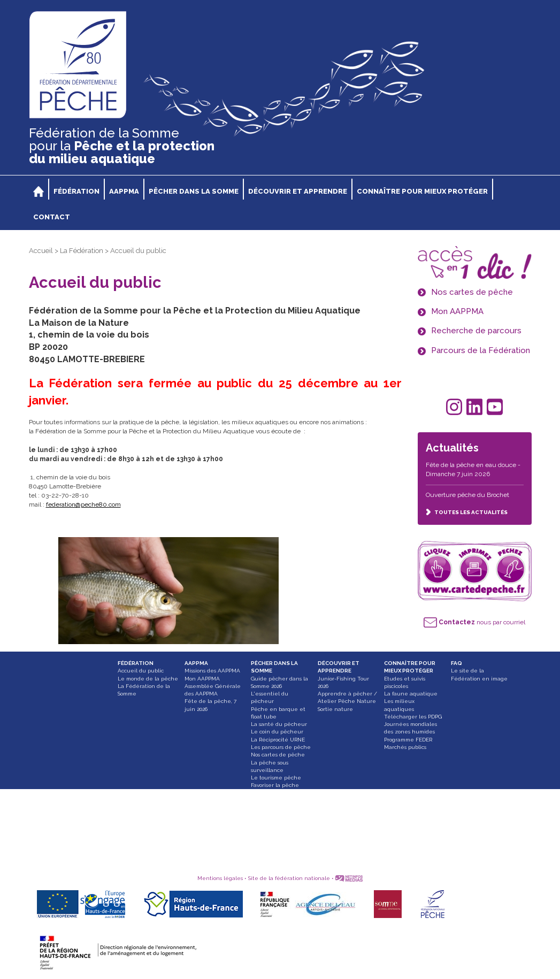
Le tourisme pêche (276, 778)
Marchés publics (405, 747)
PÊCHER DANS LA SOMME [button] (194, 191)
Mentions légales (220, 878)
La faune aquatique (411, 694)
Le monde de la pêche (148, 679)
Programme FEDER (408, 740)
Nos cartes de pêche (278, 755)
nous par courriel (474, 622)
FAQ (457, 663)
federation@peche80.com (83, 504)
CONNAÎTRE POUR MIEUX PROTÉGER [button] (422, 191)
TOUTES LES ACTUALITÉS (467, 512)
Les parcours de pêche (281, 747)
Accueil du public (141, 671)
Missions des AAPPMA (212, 671)
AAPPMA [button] (124, 191)
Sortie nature (335, 709)
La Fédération (82, 251)
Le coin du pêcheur (277, 732)
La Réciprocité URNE (278, 740)
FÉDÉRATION (136, 663)
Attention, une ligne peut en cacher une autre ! (278, 808)
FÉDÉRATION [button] (76, 191)
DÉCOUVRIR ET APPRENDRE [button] (298, 191)
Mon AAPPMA (202, 679)
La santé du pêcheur (279, 724)
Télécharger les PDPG (413, 717)
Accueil (41, 251)
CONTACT (52, 217)
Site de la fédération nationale (289, 878)
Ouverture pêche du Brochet (467, 495)
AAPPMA (196, 663)
